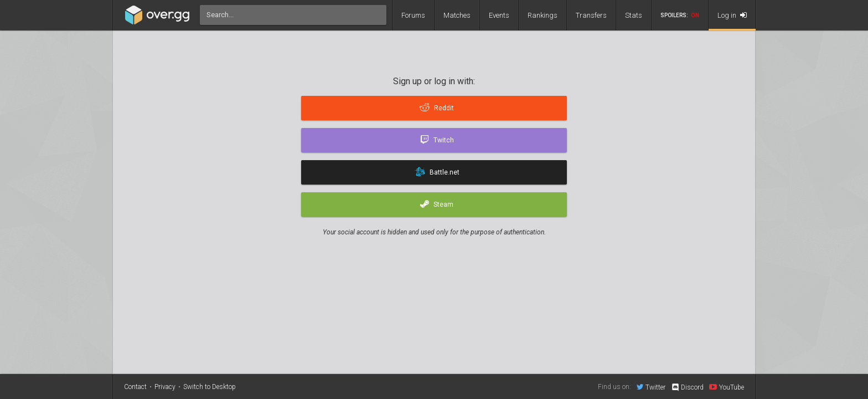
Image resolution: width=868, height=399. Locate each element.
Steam (437, 204)
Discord (687, 387)
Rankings (542, 15)
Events (499, 15)
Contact (135, 387)
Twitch (437, 140)
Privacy (165, 387)
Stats (634, 15)
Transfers (591, 15)
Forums (413, 15)
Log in (732, 15)
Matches (457, 15)
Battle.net (437, 172)
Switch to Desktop (210, 387)
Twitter (651, 387)
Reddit (437, 108)
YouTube (727, 387)
